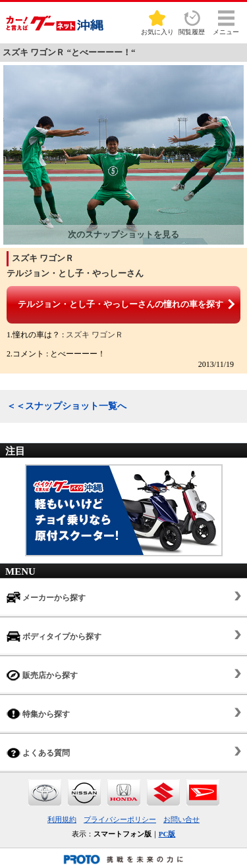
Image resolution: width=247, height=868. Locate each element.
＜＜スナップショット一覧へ (67, 406)
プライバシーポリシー (120, 819)
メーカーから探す (46, 597)
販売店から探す (42, 675)
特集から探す (38, 714)
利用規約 (62, 819)
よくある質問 (38, 753)
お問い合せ (181, 819)
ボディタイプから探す (54, 636)
